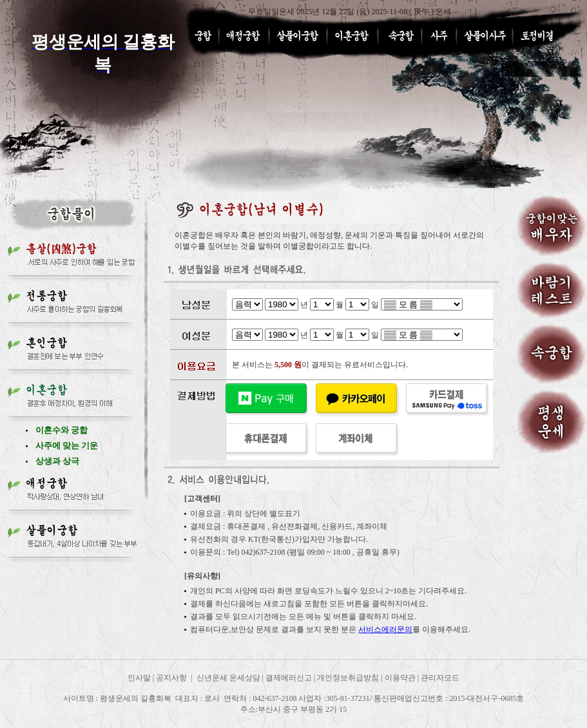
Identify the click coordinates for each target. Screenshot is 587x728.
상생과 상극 (57, 461)
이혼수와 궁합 (62, 430)
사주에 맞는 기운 (67, 445)
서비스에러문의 (385, 629)
